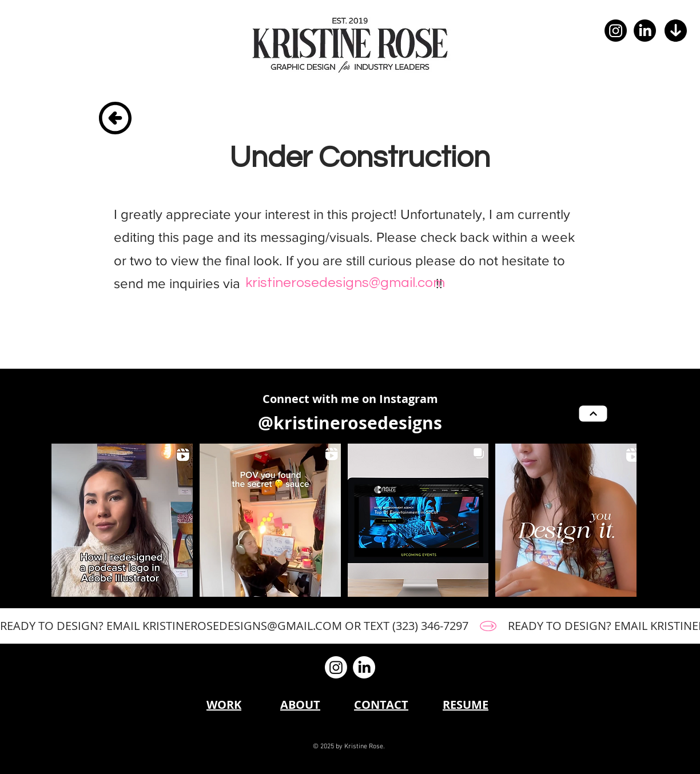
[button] (676, 31)
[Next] (593, 414)
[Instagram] (616, 31)
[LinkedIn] (645, 31)
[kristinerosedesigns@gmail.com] (345, 283)
